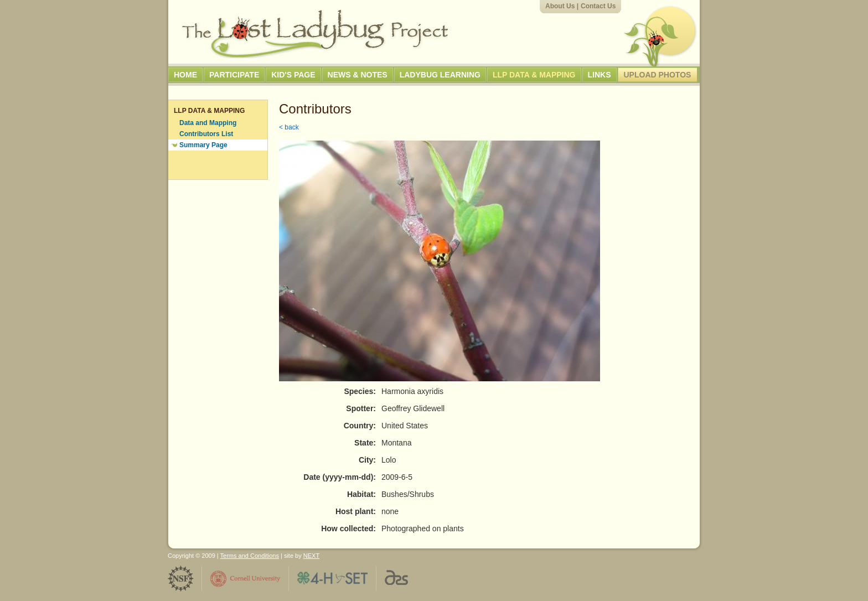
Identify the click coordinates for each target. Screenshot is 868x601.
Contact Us (598, 6)
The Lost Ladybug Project (315, 34)
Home (185, 75)
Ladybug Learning (440, 75)
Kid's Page (293, 75)
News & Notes (358, 75)
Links (600, 75)
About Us (560, 6)
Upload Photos (658, 75)
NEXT (311, 556)
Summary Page (203, 145)
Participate (234, 75)
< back (289, 127)
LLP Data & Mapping (534, 75)
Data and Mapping (208, 123)
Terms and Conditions (250, 556)
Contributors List (206, 134)
